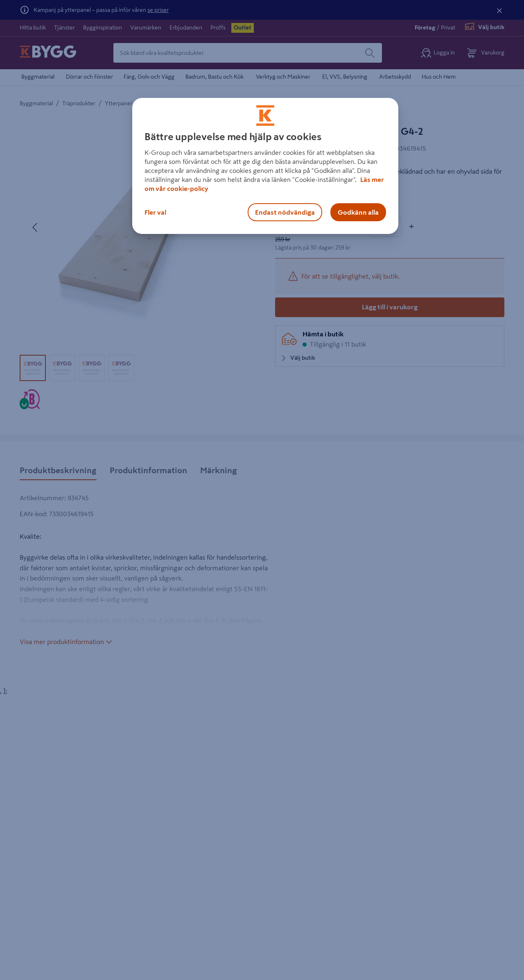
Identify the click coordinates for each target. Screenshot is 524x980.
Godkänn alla (358, 212)
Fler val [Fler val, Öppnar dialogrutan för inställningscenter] (155, 212)
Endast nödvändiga (285, 212)
